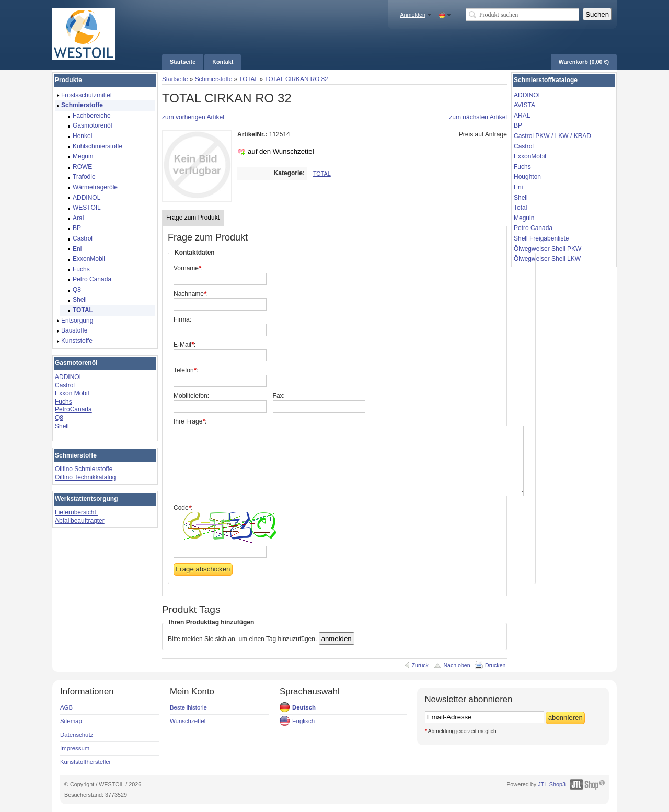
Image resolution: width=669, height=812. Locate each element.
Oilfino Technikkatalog (85, 477)
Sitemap (71, 721)
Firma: (182, 319)
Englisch (303, 721)
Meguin (524, 218)
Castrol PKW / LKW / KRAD (552, 136)
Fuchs (64, 402)
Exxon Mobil (72, 393)
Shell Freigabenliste (541, 238)
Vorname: (188, 268)
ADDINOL (70, 377)
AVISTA (524, 105)
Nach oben (457, 665)
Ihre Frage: (190, 421)
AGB (66, 707)
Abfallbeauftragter (80, 521)
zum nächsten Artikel (478, 117)
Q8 (59, 418)
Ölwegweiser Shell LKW (547, 259)
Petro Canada (533, 228)
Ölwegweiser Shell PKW (547, 249)
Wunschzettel (188, 721)
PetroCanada (73, 409)
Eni (518, 187)
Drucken (495, 665)
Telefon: (186, 370)
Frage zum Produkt (193, 218)
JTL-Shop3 (552, 784)
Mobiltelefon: (191, 396)
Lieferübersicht (76, 512)
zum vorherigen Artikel (193, 117)
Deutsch (304, 707)
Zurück (420, 665)
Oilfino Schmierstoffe (84, 469)
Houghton (527, 177)
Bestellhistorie (188, 707)
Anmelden (413, 15)
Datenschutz (77, 735)
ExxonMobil (530, 156)
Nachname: (191, 294)
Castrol (65, 385)
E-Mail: (184, 345)
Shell (62, 426)
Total (520, 208)
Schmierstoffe (214, 79)
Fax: (279, 396)
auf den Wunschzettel (281, 151)
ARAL (522, 116)
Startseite (175, 79)
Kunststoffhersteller (85, 762)
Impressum (75, 748)
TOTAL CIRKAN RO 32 (296, 79)
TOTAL (248, 79)
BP (518, 125)
